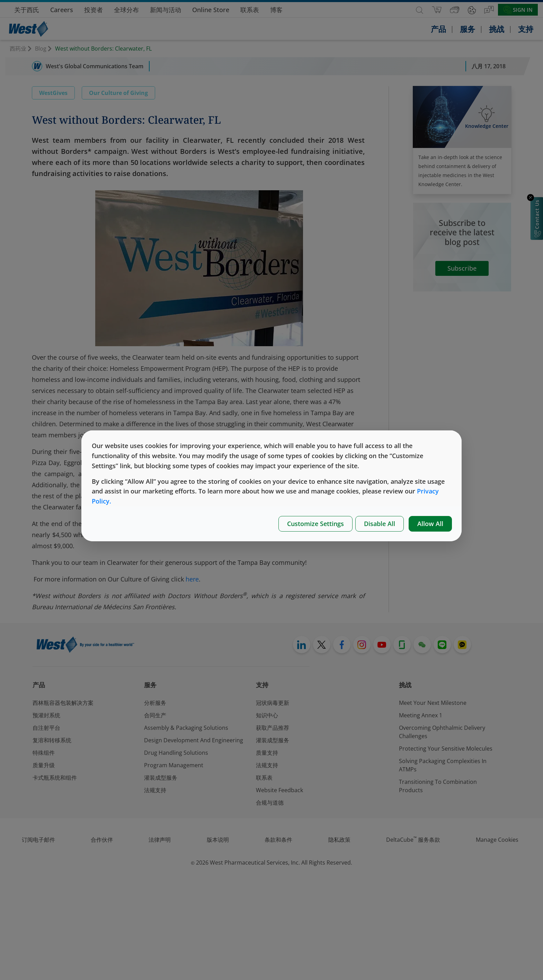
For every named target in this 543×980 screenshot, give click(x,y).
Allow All (430, 524)
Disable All (380, 524)
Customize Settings (315, 524)
